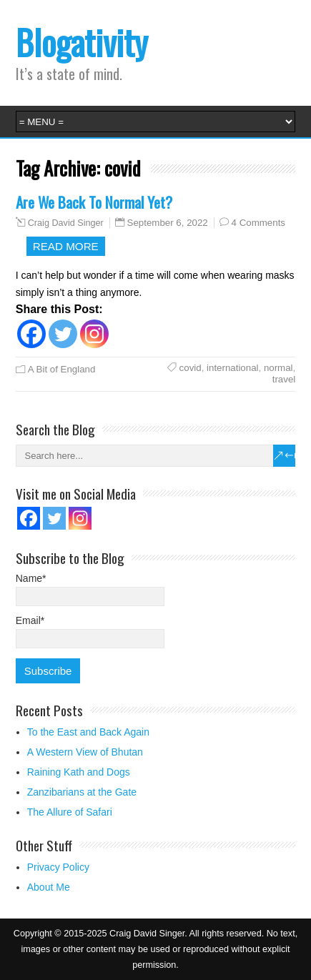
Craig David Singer (66, 223)
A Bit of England (62, 369)
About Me (49, 887)
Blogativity (82, 42)
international (232, 368)
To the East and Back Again (88, 732)
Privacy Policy (58, 867)
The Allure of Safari (70, 812)
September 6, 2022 (168, 223)
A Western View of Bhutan (85, 752)
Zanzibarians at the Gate (82, 792)
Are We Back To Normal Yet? (94, 202)
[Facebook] (31, 334)
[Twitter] (63, 334)
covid (191, 368)
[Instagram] (94, 334)
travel (284, 379)
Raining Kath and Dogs (79, 772)
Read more (66, 246)
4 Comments (258, 223)
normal (278, 368)
